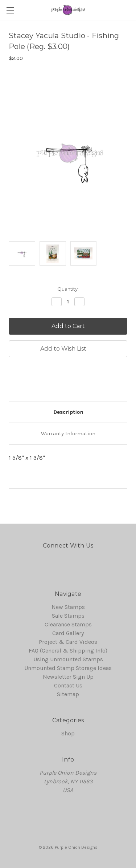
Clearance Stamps (68, 624)
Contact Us (68, 685)
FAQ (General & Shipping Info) (68, 651)
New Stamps (68, 607)
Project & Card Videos (68, 642)
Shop (68, 733)
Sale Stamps (68, 616)
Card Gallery (68, 633)
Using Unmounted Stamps (68, 659)
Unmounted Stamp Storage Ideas (68, 668)
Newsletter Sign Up (68, 677)
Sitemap (68, 694)
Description (68, 412)
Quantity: (68, 289)
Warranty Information (68, 433)
